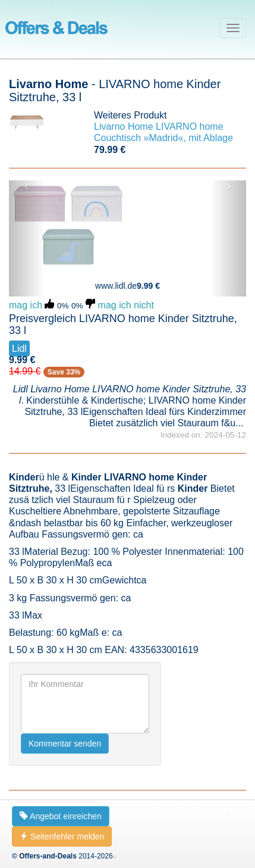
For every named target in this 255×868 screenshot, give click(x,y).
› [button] (229, 186)
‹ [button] (27, 186)
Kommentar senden (65, 744)
